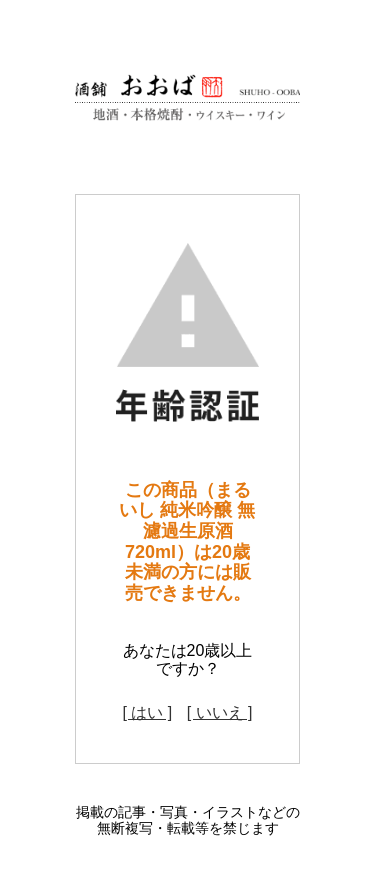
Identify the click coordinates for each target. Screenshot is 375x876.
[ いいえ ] (220, 712)
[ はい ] (147, 712)
